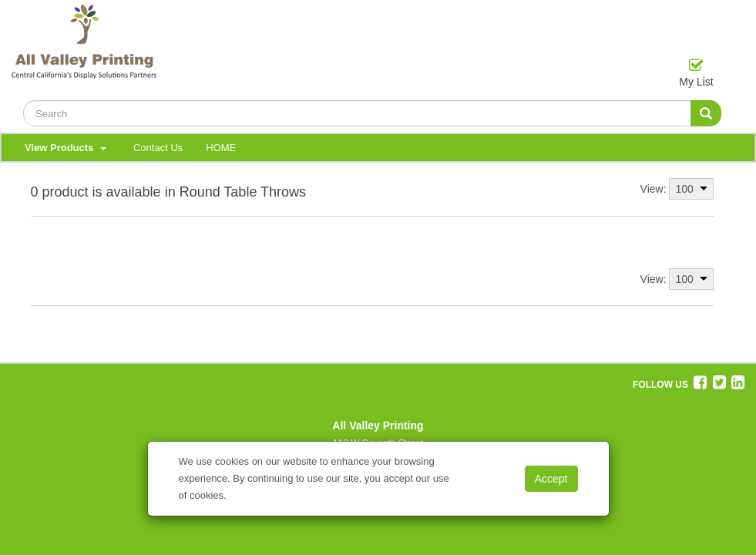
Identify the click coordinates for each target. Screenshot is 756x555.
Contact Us (158, 148)
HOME (221, 148)
